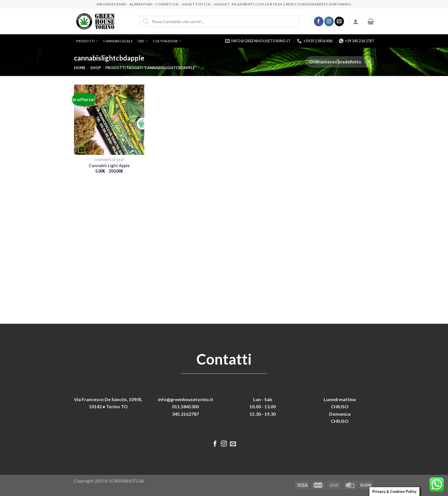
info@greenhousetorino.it (186, 399)
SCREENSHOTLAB (126, 481)
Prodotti (87, 41)
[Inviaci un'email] (339, 21)
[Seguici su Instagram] (329, 21)
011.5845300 (185, 406)
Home (80, 68)
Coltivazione (167, 41)
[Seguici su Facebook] (319, 21)
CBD (143, 41)
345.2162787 (185, 414)
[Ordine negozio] (340, 62)
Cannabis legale (118, 41)
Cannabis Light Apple (109, 166)
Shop (96, 68)
